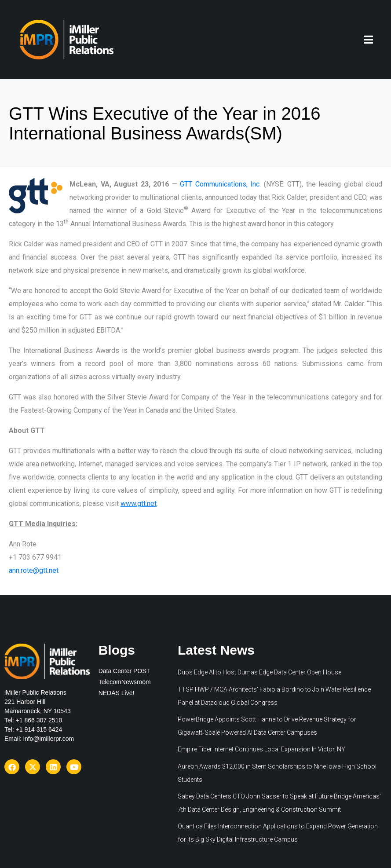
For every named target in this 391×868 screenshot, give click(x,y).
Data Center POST (124, 671)
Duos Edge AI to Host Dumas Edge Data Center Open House (259, 672)
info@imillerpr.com (49, 739)
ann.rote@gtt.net (34, 570)
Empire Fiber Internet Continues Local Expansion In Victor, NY (261, 749)
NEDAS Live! (117, 693)
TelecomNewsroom (125, 682)
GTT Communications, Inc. (220, 184)
